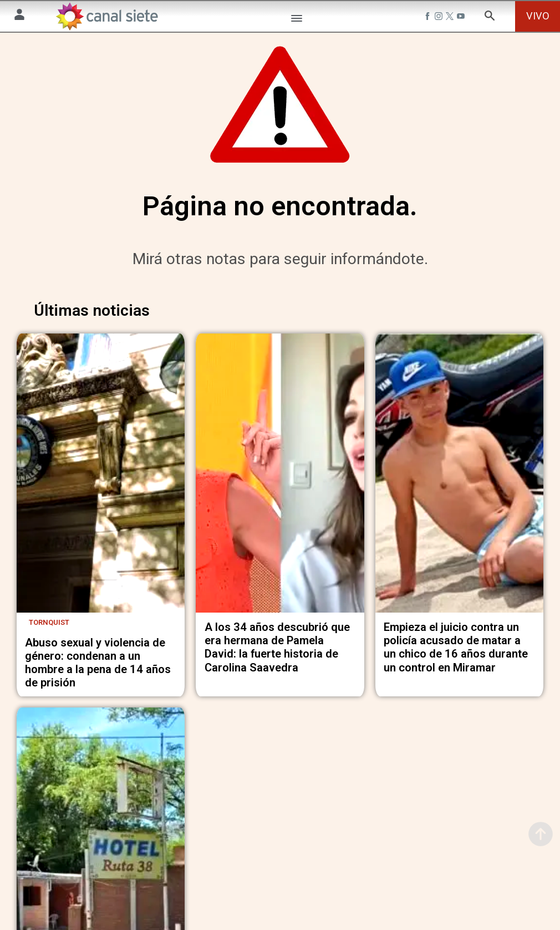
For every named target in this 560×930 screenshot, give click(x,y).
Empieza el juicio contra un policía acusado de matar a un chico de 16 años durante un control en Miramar (456, 652)
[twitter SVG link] (451, 18)
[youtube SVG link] (462, 18)
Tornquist (49, 627)
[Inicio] (106, 16)
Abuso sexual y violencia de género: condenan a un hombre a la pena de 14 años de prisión (98, 667)
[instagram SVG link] (440, 18)
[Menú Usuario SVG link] (19, 16)
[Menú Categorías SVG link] (297, 20)
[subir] (541, 834)
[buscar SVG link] (490, 17)
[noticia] (101, 481)
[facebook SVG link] (429, 18)
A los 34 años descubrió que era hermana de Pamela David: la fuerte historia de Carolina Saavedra (277, 652)
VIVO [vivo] (538, 16)
